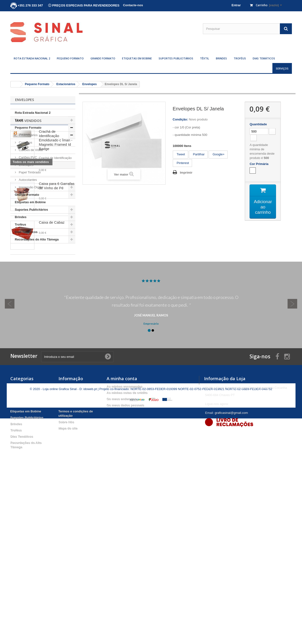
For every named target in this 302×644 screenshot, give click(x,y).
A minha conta (122, 536)
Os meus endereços (122, 556)
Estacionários (28, 135)
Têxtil (205, 58)
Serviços (282, 68)
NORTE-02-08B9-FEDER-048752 (249, 615)
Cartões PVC (28, 157)
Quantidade (258, 124)
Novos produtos (71, 550)
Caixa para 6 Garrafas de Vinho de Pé (57, 319)
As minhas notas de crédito (127, 550)
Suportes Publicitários (176, 58)
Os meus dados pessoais (125, 562)
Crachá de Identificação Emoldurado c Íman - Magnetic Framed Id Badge (56, 274)
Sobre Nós (66, 579)
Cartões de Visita (30, 150)
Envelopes (26, 165)
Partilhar (198, 154)
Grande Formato (103, 58)
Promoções (67, 543)
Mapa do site (68, 585)
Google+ (218, 154)
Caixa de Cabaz (52, 356)
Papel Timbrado (29, 172)
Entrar (236, 5)
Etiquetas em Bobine (137, 58)
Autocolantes (28, 180)
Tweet (180, 154)
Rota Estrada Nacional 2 (32, 58)
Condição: (180, 119)
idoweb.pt (90, 615)
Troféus (240, 58)
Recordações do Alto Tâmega (37, 239)
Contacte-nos (133, 5)
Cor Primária (260, 164)
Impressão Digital (31, 187)
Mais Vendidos (28, 254)
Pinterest (183, 163)
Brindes (221, 58)
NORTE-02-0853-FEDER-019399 (154, 615)
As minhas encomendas (125, 543)
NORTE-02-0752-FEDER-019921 (201, 615)
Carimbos (25, 142)
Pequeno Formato (70, 58)
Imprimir (186, 173)
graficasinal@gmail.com (231, 570)
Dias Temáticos (264, 58)
